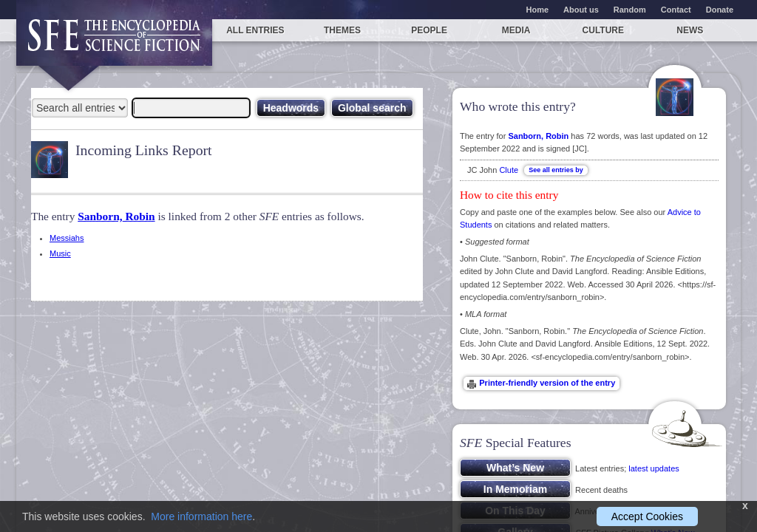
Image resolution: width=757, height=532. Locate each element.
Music (60, 253)
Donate (720, 10)
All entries (255, 30)
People (429, 30)
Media (516, 30)
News (690, 30)
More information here (201, 516)
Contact (676, 10)
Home (538, 10)
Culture (603, 30)
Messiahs (67, 238)
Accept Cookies (647, 516)
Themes (342, 30)
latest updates (654, 468)
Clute (509, 170)
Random (630, 10)
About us (581, 10)
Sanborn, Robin (116, 216)
